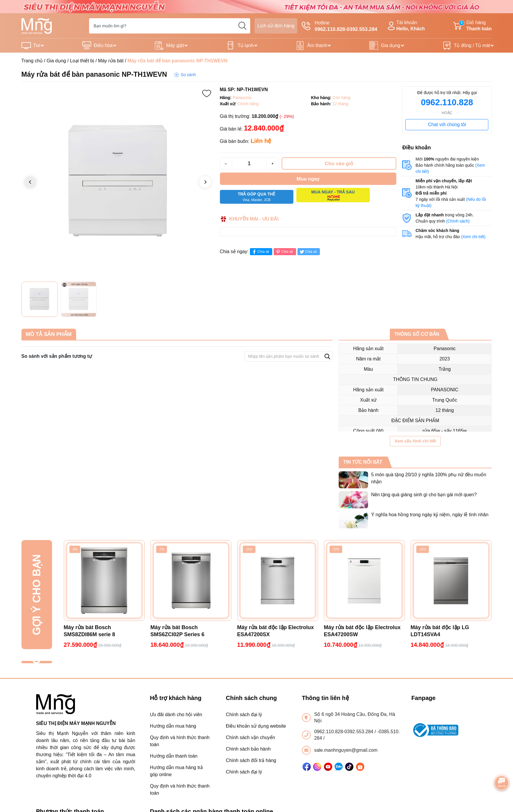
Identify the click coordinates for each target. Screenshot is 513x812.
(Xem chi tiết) (473, 237)
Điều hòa (103, 45)
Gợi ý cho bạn (37, 595)
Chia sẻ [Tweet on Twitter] (308, 252)
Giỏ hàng (472, 26)
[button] (205, 182)
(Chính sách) (458, 221)
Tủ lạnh (246, 45)
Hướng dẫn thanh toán (174, 756)
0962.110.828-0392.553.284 (345, 732)
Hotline (339, 26)
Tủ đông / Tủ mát (472, 45)
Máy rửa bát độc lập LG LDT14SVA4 (440, 631)
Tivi (37, 45)
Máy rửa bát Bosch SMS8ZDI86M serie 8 (90, 631)
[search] (243, 26)
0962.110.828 (447, 102)
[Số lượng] (249, 163)
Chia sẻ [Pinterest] (284, 252)
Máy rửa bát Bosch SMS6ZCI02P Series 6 (178, 631)
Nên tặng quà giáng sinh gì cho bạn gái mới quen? (424, 495)
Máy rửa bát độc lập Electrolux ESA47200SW (362, 631)
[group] (118, 182)
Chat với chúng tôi (447, 125)
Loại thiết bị (82, 61)
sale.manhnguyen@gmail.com (346, 750)
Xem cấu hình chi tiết (415, 441)
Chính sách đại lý (244, 715)
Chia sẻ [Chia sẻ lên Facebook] (260, 252)
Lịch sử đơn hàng (276, 26)
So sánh (188, 75)
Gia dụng (390, 45)
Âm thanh (317, 45)
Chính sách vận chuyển (250, 737)
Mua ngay (308, 179)
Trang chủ (32, 61)
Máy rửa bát (111, 61)
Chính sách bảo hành (248, 749)
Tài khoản (405, 26)
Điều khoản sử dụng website (256, 726)
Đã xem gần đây (37, 662)
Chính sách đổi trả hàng (251, 760)
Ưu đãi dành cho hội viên (176, 715)
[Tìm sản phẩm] (170, 26)
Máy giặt (175, 45)
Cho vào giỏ (339, 164)
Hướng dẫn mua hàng (173, 726)
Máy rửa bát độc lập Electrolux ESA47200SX (276, 631)
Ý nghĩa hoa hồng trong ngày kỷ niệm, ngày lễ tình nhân (430, 515)
